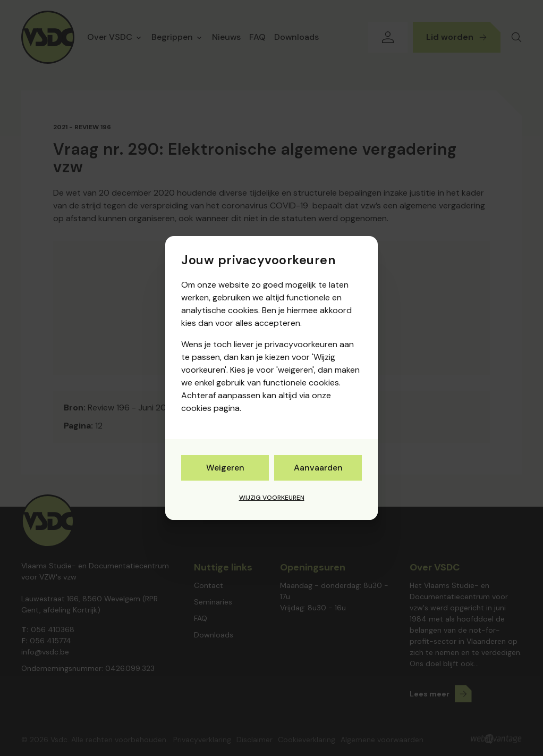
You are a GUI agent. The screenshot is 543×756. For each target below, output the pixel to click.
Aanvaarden (318, 468)
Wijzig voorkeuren (272, 498)
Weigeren (225, 468)
